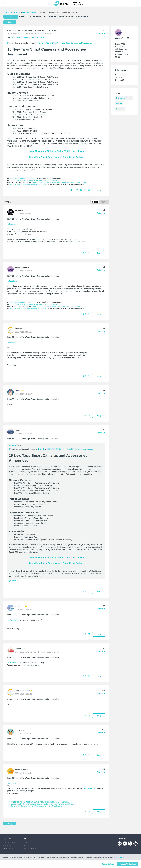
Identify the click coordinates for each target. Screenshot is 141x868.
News (26, 842)
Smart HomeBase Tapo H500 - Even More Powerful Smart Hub (34, 180)
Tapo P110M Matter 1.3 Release (22, 178)
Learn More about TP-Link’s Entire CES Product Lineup (56, 151)
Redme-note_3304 (22, 691)
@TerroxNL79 (14, 784)
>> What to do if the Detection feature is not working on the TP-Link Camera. (38, 802)
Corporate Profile (9, 842)
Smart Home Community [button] (78, 3)
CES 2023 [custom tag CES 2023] (120, 109)
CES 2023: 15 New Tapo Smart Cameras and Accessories (69, 43)
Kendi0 (18, 649)
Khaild (18, 391)
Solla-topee (25, 770)
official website (89, 789)
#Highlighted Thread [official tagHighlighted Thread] (21, 37)
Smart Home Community (12, 12)
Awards (27, 846)
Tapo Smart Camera (29, 12)
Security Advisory (30, 849)
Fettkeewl (19, 211)
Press (27, 838)
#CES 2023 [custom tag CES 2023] (42, 37)
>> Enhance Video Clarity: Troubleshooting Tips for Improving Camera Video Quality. (41, 804)
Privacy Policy (8, 849)
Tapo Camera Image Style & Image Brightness (28, 184)
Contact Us (7, 846)
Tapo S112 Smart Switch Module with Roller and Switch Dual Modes (59, 182)
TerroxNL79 (20, 731)
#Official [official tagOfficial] (33, 37)
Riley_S (40, 43)
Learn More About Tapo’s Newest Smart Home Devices (56, 157)
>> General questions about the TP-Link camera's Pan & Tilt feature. (35, 806)
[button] (89, 191)
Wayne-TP (25, 268)
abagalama (19, 607)
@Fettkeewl (13, 282)
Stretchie (19, 329)
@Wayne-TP (13, 225)
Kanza (18, 431)
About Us (7, 838)
